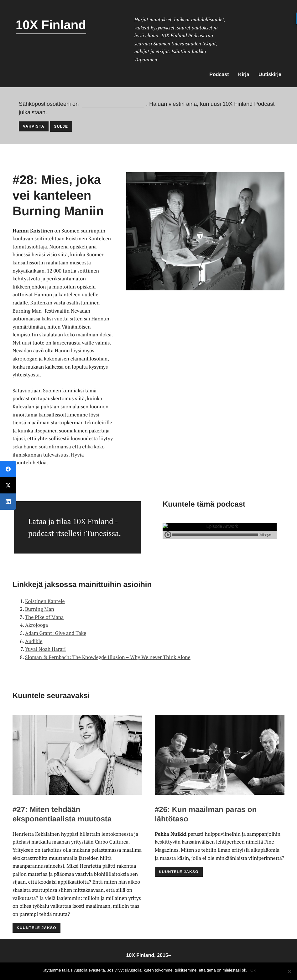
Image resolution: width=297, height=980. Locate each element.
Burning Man (40, 609)
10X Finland (51, 25)
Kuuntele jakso (36, 928)
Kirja (244, 75)
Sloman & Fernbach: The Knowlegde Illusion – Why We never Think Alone (108, 657)
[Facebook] (8, 469)
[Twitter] (8, 485)
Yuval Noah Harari (45, 649)
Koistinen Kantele (45, 601)
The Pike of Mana (44, 617)
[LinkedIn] (8, 502)
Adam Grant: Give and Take (56, 633)
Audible (34, 641)
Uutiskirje (270, 75)
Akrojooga (36, 625)
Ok (253, 970)
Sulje (61, 126)
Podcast (219, 75)
